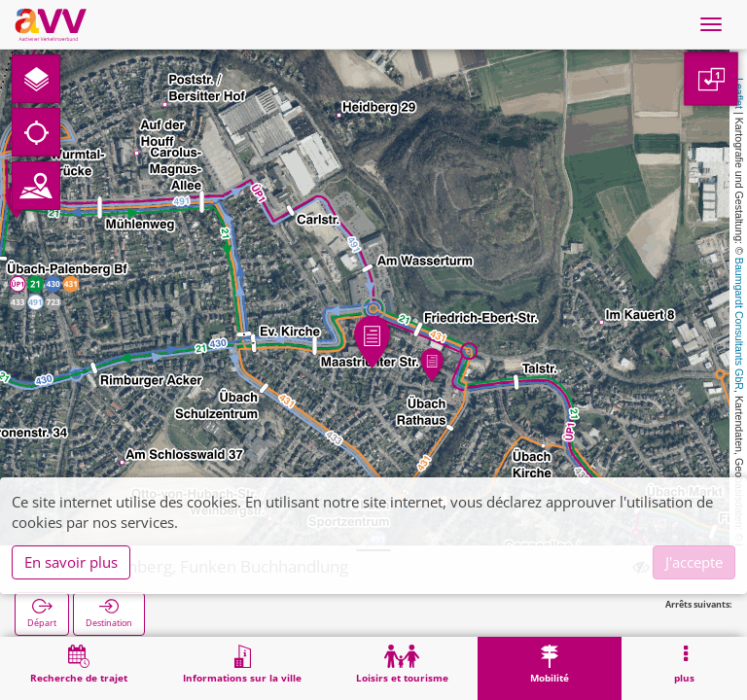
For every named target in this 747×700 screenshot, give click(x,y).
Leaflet (739, 93)
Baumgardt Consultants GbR (739, 324)
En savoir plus (71, 562)
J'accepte (694, 562)
